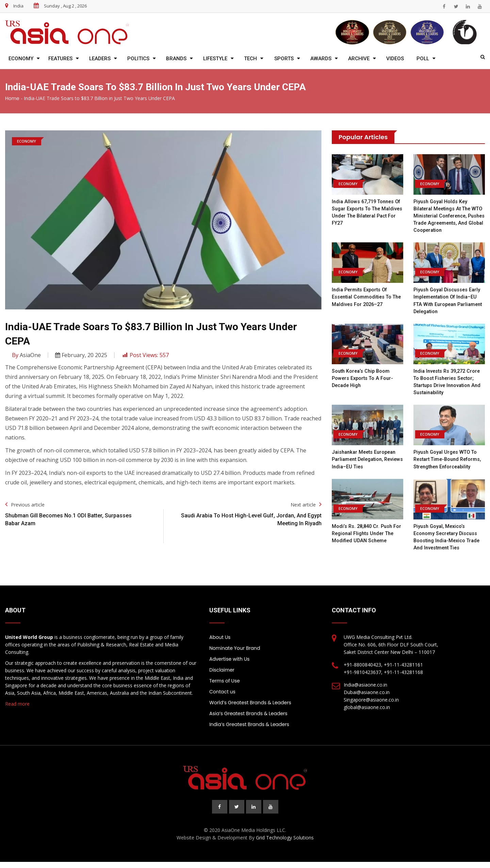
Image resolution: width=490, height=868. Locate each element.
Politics (138, 59)
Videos (395, 59)
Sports (284, 59)
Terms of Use (225, 687)
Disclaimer (222, 676)
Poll (423, 59)
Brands (176, 59)
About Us (220, 643)
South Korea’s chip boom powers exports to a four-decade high (364, 378)
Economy (21, 59)
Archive (359, 59)
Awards (321, 59)
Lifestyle (215, 59)
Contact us (222, 698)
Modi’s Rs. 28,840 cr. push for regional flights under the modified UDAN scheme (366, 540)
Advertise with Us (229, 665)
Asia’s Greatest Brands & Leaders (248, 720)
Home (12, 98)
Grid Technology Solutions (285, 844)
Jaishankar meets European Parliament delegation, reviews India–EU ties (366, 459)
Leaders (100, 59)
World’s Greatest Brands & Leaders (250, 709)
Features (60, 59)
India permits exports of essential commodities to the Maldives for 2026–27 (364, 297)
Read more (17, 710)
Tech (250, 59)
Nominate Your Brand (235, 654)
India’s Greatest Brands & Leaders (249, 730)
